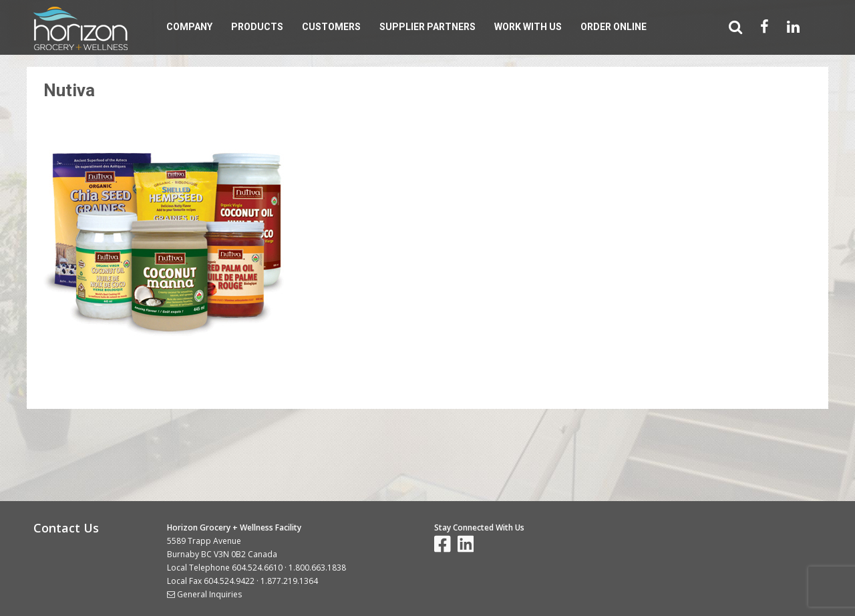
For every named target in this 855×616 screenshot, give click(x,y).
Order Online (614, 27)
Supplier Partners (427, 27)
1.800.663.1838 (317, 568)
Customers (331, 27)
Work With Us (528, 27)
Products (257, 27)
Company (189, 27)
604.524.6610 (257, 568)
